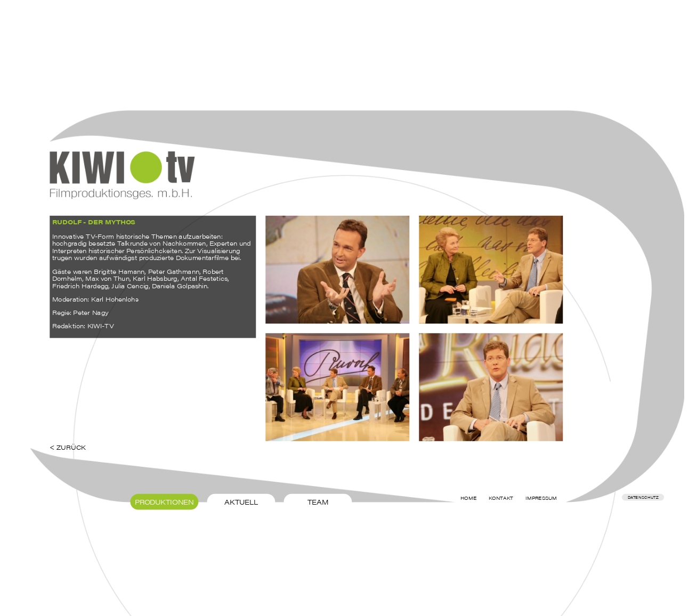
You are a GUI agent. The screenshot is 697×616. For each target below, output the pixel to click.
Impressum (541, 499)
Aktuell (241, 501)
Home (469, 499)
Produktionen (165, 501)
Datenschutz (643, 497)
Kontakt (501, 499)
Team (318, 501)
